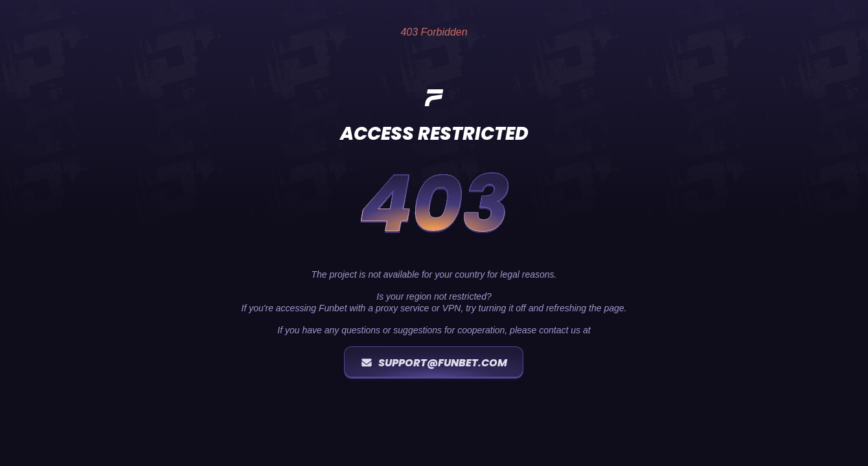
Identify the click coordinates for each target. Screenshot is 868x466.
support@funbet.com (434, 363)
